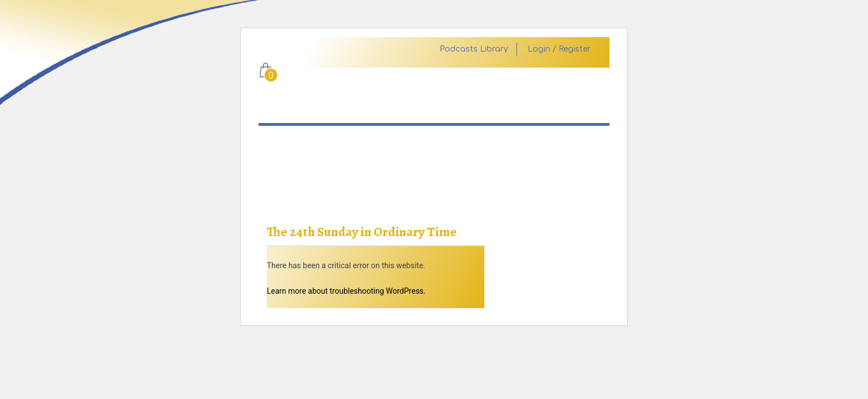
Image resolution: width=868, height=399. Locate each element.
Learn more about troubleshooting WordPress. (346, 291)
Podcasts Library (474, 49)
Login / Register (559, 49)
